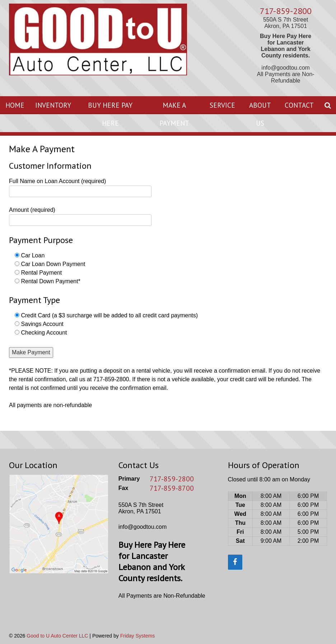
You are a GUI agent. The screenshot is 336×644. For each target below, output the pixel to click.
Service (222, 105)
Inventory (53, 105)
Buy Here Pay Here (110, 114)
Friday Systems (137, 636)
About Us (260, 114)
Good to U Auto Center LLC (57, 636)
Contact (299, 105)
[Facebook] (235, 562)
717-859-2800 (286, 11)
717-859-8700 (172, 488)
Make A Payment (174, 114)
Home (15, 105)
